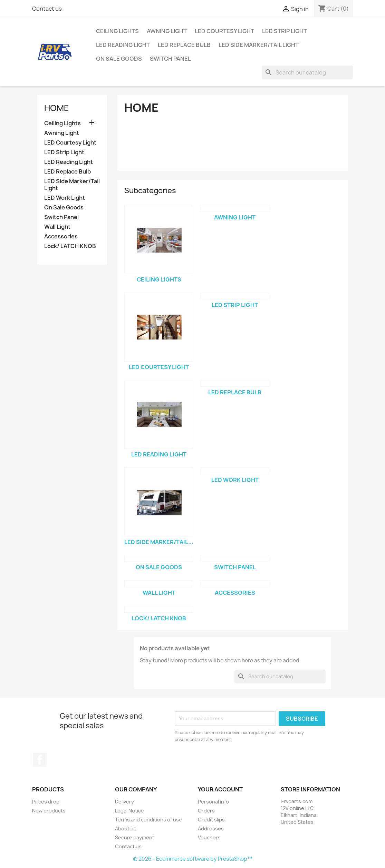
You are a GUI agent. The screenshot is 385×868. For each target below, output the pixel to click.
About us (126, 828)
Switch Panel (170, 59)
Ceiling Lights (117, 31)
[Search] (307, 72)
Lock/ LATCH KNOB (70, 246)
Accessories (61, 236)
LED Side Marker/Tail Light (259, 45)
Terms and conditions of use (148, 820)
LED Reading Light (123, 45)
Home (57, 108)
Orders (206, 811)
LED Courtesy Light (224, 31)
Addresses (211, 828)
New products (49, 811)
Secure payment (135, 837)
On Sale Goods (119, 59)
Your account (220, 789)
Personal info (213, 802)
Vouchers (209, 837)
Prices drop (46, 802)
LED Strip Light (285, 31)
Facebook (40, 760)
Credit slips (211, 820)
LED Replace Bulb (184, 45)
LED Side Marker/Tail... (159, 542)
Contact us (47, 9)
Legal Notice (129, 811)
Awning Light (167, 31)
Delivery (124, 802)
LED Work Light (65, 198)
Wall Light (57, 227)
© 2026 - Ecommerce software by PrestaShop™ (192, 859)
